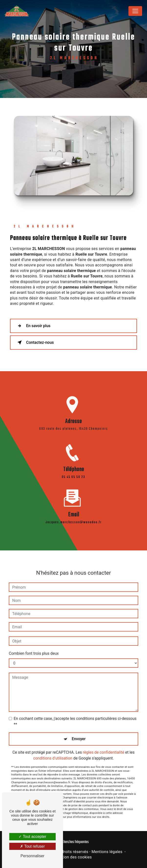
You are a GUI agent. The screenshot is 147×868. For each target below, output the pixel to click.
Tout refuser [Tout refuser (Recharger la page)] (32, 846)
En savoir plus (33, 326)
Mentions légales (107, 852)
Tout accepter (32, 837)
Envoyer (79, 733)
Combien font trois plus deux (34, 648)
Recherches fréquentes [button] (74, 842)
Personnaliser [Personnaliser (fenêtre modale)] (32, 856)
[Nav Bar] (135, 11)
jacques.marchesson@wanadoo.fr (73, 517)
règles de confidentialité (104, 747)
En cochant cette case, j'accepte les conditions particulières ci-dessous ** (75, 716)
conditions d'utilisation (53, 753)
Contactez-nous (35, 343)
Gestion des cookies (73, 857)
